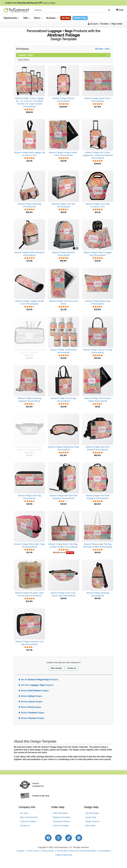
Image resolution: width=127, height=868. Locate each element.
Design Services (92, 821)
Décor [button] (38, 18)
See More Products (36, 685)
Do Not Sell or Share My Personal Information (76, 851)
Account (93, 24)
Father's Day (80, 18)
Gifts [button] (27, 18)
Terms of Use (33, 851)
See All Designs (92, 813)
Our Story (24, 813)
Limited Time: (30, 3)
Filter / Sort (102, 49)
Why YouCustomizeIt (29, 817)
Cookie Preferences (63, 855)
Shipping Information (61, 817)
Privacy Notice (48, 851)
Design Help (91, 817)
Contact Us (72, 668)
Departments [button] (11, 18)
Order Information (60, 813)
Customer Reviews (28, 821)
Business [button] (52, 18)
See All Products (38, 680)
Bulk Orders (91, 826)
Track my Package (61, 826)
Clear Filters (24, 60)
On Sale (66, 18)
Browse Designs (34, 691)
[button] (119, 10)
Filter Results (56, 668)
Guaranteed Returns (61, 821)
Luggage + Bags (63, 55)
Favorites (104, 24)
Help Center (117, 24)
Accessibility (104, 851)
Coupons (20, 851)
